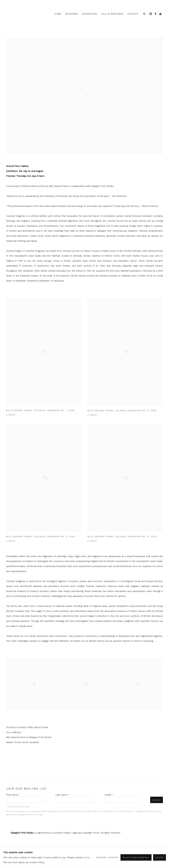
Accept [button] (160, 858)
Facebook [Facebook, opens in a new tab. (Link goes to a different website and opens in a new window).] (156, 14)
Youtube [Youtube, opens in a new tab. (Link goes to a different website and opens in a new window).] (160, 14)
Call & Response (112, 14)
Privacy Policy (106, 811)
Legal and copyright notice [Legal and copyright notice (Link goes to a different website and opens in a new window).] (86, 833)
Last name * (62, 795)
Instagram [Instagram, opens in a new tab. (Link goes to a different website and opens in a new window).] (151, 14)
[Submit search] (145, 13)
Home (58, 14)
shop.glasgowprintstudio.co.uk (20, 14)
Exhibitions (90, 14)
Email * (109, 795)
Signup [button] (157, 800)
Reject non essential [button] (136, 858)
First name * (13, 795)
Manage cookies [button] (107, 857)
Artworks (72, 14)
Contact (133, 14)
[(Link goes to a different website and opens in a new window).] (85, 40)
